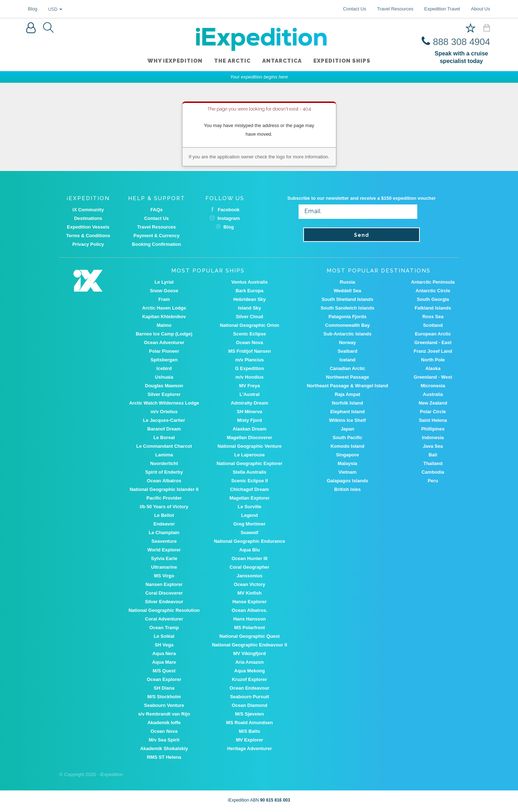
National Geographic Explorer (250, 463)
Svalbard (347, 351)
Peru (433, 481)
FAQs (156, 210)
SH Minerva (249, 412)
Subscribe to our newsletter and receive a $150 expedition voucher (362, 198)
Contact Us (355, 9)
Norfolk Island (348, 403)
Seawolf (249, 533)
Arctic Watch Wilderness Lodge (164, 403)
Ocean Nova (249, 342)
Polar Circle (433, 412)
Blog (33, 9)
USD (55, 9)
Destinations (88, 218)
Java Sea (433, 446)
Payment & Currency (156, 236)
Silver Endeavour (164, 602)
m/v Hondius (250, 377)
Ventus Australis (249, 282)
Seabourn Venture (164, 705)
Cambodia (433, 472)
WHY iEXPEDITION (175, 61)
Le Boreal (164, 437)
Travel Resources (395, 9)
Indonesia (433, 437)
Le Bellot (164, 515)
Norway (347, 342)
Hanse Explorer (249, 602)
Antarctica (282, 61)
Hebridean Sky (249, 299)
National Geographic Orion (249, 325)
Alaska (433, 368)
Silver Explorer (164, 394)
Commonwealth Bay (347, 325)
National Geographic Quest (250, 636)
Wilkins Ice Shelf (347, 420)
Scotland (433, 325)
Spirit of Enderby (164, 472)
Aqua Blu (249, 550)
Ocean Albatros (164, 481)
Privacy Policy (88, 244)
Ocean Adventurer (164, 342)
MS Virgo (164, 576)
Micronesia (433, 386)
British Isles (347, 489)
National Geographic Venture (249, 446)
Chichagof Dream (250, 489)
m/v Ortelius (164, 412)
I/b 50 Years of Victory (164, 507)
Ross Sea (433, 317)
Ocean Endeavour (249, 688)
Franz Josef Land (433, 351)
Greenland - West (433, 377)
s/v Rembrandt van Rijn (164, 714)
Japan (347, 429)
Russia (348, 282)
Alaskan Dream (250, 429)
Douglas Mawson (164, 386)
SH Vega (164, 645)
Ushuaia (164, 377)
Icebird (164, 368)
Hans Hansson (249, 619)
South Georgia (433, 299)
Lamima (164, 455)
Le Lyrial (164, 282)
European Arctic (433, 334)
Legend (250, 515)
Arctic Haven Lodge (164, 308)
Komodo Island (347, 446)
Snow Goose (164, 291)
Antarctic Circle (433, 291)
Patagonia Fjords (347, 317)
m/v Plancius (249, 360)
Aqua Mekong (249, 671)
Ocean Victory (249, 584)
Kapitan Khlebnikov (164, 317)
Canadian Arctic (348, 368)
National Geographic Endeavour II (249, 645)
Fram (164, 299)
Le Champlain (164, 533)
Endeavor (164, 524)
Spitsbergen (164, 360)
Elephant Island (347, 412)
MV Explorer (250, 740)
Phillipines (433, 429)
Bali (433, 455)
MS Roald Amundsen (250, 723)
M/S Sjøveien (250, 714)
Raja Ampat (347, 394)
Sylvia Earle (164, 558)
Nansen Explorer (164, 584)
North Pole (433, 360)
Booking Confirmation (157, 244)
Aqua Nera (164, 653)
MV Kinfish (249, 593)
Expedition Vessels (88, 227)
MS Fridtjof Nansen (249, 351)
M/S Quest (164, 671)
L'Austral (250, 394)
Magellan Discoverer (249, 437)
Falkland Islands (433, 308)
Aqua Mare (164, 662)
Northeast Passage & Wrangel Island (347, 386)
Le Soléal (164, 636)
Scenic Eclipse (249, 334)
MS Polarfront (249, 628)
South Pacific (347, 437)
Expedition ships (342, 61)
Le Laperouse (249, 455)
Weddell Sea (347, 291)
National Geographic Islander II (164, 489)
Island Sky (249, 308)
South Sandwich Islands (347, 308)
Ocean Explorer (164, 679)
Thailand (433, 463)
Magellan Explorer (250, 498)
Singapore (347, 455)
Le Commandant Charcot (164, 446)
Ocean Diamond (249, 705)
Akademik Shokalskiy (164, 748)
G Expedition (250, 368)
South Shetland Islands (347, 299)
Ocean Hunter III (250, 558)
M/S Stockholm (164, 697)
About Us (480, 9)
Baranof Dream (164, 429)
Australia (433, 394)
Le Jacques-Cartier (164, 420)
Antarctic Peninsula (433, 282)
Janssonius (250, 576)
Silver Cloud (250, 317)
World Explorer (164, 550)
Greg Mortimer (250, 524)
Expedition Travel (442, 9)
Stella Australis (249, 472)
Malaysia (347, 463)
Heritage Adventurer (249, 748)
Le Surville (250, 507)
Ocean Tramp (164, 628)
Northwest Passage (347, 377)
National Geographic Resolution (164, 610)
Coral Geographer (249, 567)
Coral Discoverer (164, 593)
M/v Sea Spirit (164, 740)
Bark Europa (249, 291)
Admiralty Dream (250, 403)
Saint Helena (433, 420)
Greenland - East (433, 342)
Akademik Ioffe (164, 723)
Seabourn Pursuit (249, 697)
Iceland (348, 360)
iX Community (88, 210)
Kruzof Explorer (250, 679)
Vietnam (347, 472)
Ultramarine (164, 567)
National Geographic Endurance (250, 541)
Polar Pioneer (164, 351)
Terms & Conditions (88, 236)
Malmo (164, 325)
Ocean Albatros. (249, 610)
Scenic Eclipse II (250, 481)
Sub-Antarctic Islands (347, 334)
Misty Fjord (249, 420)
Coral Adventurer (164, 619)
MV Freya (250, 386)
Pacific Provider (164, 498)
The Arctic (232, 61)
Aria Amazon (249, 662)
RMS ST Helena (164, 757)
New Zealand (433, 403)
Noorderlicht (164, 463)
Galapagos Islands (347, 481)
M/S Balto (249, 731)
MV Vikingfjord (249, 653)
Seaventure (164, 541)
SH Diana (164, 688)
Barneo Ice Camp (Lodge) (164, 334)
